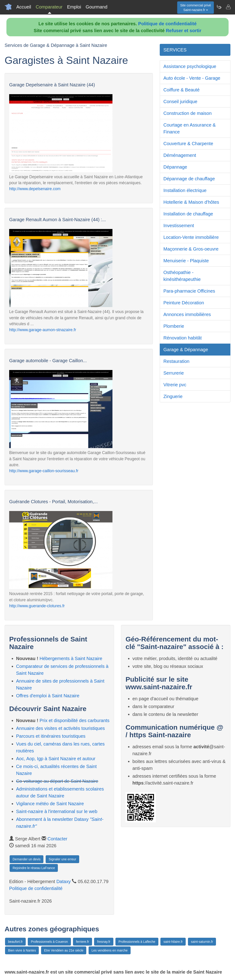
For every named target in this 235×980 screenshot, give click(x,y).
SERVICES (175, 50)
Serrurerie (174, 373)
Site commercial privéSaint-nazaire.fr (196, 8)
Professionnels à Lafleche (137, 942)
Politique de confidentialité (167, 24)
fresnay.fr (104, 942)
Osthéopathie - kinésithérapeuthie (182, 276)
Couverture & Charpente (188, 144)
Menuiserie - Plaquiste (186, 261)
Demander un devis (27, 859)
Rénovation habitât (183, 338)
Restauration (176, 361)
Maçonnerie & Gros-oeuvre (191, 249)
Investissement (179, 226)
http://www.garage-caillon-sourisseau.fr (44, 471)
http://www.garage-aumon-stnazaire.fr (43, 330)
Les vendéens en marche (110, 950)
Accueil (24, 7)
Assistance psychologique (190, 66)
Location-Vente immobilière (191, 237)
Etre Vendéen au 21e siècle (64, 950)
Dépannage (175, 167)
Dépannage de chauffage (189, 179)
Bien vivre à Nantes (22, 950)
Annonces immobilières (187, 314)
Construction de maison (187, 113)
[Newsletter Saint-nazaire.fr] (219, 7)
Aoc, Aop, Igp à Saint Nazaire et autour (56, 759)
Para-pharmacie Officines (189, 291)
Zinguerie (173, 396)
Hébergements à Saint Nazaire (71, 658)
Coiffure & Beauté (182, 90)
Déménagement (180, 155)
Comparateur (49, 7)
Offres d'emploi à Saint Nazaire (48, 696)
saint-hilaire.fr (173, 942)
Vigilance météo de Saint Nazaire (50, 804)
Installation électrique (185, 190)
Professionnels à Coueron (49, 942)
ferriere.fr (83, 942)
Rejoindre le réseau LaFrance (34, 868)
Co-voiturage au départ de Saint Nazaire (57, 781)
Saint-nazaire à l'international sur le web (57, 811)
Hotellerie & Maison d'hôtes (191, 202)
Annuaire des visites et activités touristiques (60, 728)
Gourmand (97, 7)
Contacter (57, 839)
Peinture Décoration (184, 303)
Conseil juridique (180, 102)
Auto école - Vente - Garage (192, 78)
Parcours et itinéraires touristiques (51, 736)
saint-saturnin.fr (202, 942)
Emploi (74, 7)
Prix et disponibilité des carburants (74, 720)
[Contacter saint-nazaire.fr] (228, 7)
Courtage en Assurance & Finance (190, 128)
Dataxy (64, 881)
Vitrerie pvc (175, 385)
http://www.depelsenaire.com (35, 189)
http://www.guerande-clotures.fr (37, 606)
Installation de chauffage (188, 214)
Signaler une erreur (62, 859)
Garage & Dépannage (186, 350)
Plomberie (174, 326)
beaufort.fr (15, 942)
